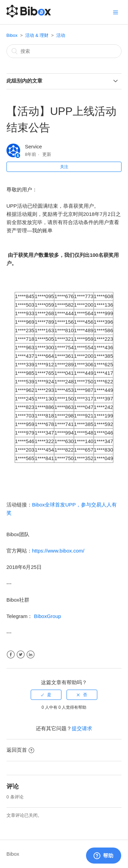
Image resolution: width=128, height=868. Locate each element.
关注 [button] (64, 167)
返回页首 (20, 750)
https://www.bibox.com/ (58, 551)
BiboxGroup (47, 616)
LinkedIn (31, 655)
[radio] (46, 695)
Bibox (12, 35)
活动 (61, 35)
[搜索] (64, 51)
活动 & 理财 (37, 35)
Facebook (11, 655)
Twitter (21, 655)
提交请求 (82, 728)
